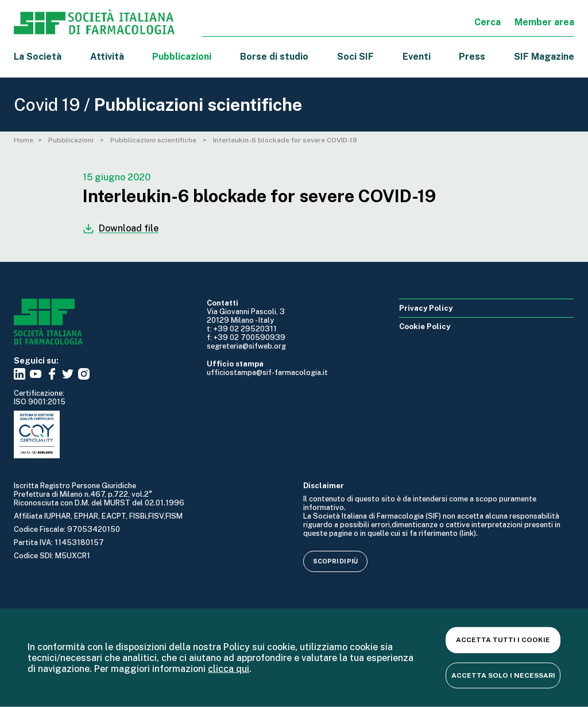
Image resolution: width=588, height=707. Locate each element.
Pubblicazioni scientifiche (154, 140)
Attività (107, 57)
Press (472, 57)
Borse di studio (274, 57)
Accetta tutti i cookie (503, 640)
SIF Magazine (544, 57)
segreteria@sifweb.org (246, 346)
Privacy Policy (426, 308)
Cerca (488, 22)
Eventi (417, 57)
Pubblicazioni (72, 140)
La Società (38, 57)
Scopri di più (335, 561)
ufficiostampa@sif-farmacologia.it (267, 372)
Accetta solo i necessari (503, 675)
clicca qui (229, 669)
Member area (544, 22)
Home (24, 140)
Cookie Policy (425, 327)
